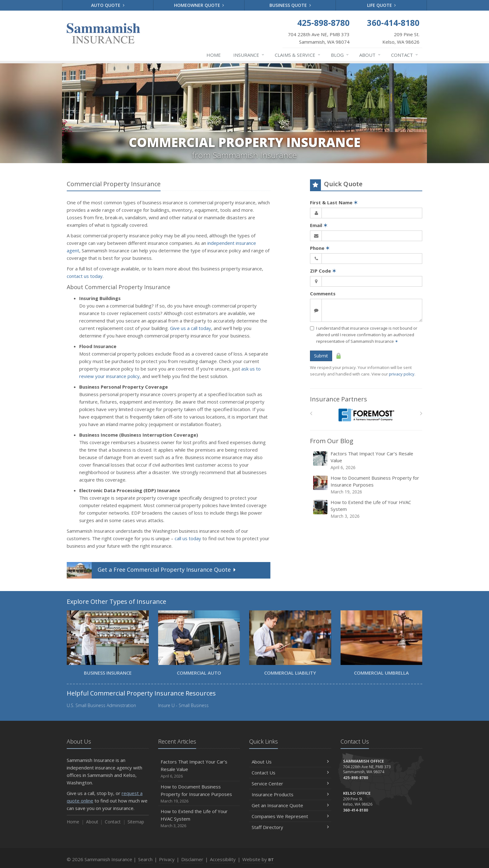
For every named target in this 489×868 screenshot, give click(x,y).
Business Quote (290, 5)
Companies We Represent (290, 816)
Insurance (249, 55)
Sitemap (136, 822)
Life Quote (382, 5)
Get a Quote (152, 570)
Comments (323, 293)
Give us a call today (191, 328)
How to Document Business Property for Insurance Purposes (367, 485)
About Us (290, 762)
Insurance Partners (339, 399)
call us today (188, 538)
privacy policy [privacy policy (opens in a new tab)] (402, 374)
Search (145, 859)
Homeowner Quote (199, 5)
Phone (320, 248)
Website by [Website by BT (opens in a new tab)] (258, 859)
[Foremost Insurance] (366, 415)
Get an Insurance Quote (290, 805)
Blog (340, 55)
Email (319, 225)
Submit (321, 356)
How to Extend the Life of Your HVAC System (367, 509)
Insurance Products (290, 794)
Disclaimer (192, 859)
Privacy (167, 859)
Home (214, 55)
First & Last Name (334, 202)
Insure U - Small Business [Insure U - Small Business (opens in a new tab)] (183, 705)
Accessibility (223, 859)
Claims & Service (298, 55)
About (370, 55)
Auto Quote (108, 5)
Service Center (290, 783)
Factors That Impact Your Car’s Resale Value (367, 461)
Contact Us (290, 773)
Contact (405, 55)
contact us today (85, 276)
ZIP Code (323, 271)
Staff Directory (290, 827)
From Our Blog (332, 441)
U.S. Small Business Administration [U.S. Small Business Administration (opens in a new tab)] (101, 705)
